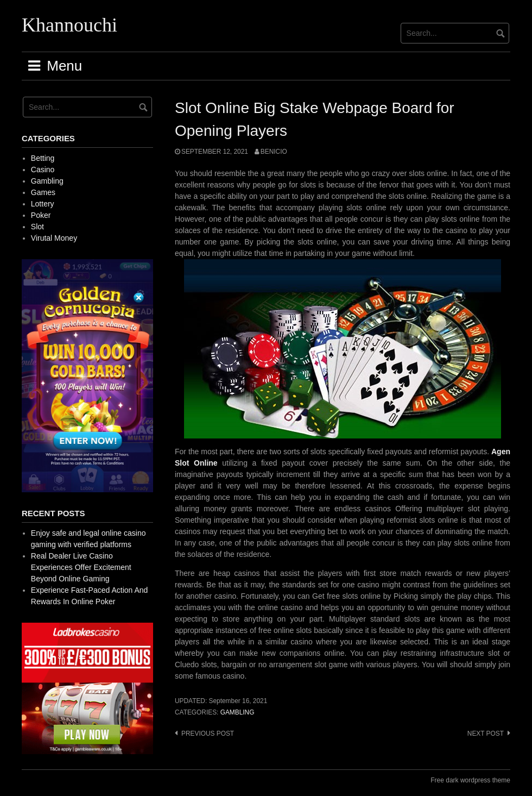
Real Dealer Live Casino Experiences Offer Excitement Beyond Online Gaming (81, 567)
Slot (37, 227)
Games (43, 192)
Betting (43, 158)
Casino (43, 170)
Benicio (274, 152)
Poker (41, 215)
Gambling (237, 712)
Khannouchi (69, 25)
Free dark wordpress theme (470, 780)
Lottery (43, 204)
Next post (486, 734)
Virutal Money (54, 238)
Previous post (208, 734)
